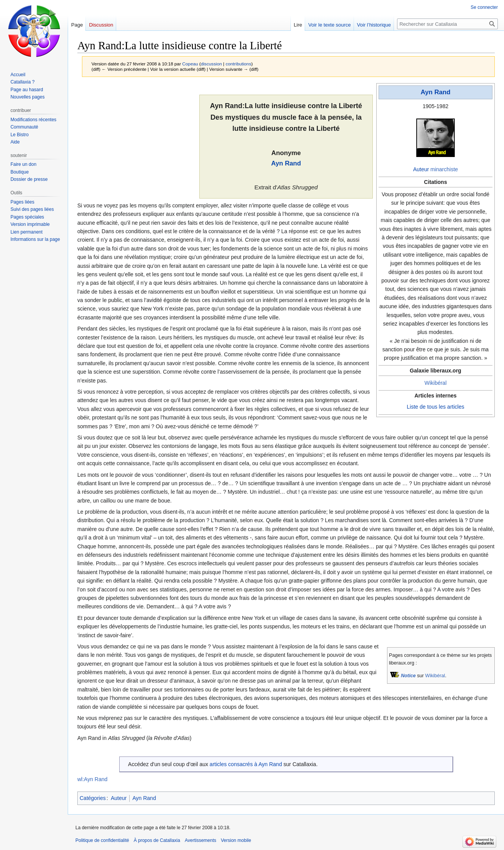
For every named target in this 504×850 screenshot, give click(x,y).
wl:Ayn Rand (92, 779)
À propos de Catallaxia (157, 840)
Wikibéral (436, 383)
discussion (211, 64)
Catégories (93, 798)
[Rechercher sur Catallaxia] (447, 24)
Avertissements (200, 840)
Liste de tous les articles (435, 407)
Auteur (421, 169)
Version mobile (236, 840)
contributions (238, 64)
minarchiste (444, 169)
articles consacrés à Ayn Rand (246, 764)
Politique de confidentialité (102, 840)
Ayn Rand (436, 92)
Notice (408, 676)
